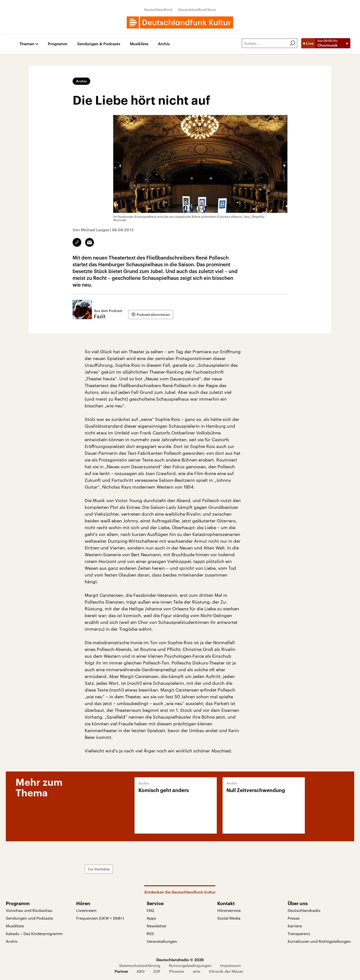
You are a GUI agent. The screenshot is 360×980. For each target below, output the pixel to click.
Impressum (231, 965)
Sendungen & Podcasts (99, 44)
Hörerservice (229, 910)
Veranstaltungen (162, 941)
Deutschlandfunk (158, 10)
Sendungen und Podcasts (29, 918)
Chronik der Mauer (226, 971)
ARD (140, 971)
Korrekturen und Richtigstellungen (319, 941)
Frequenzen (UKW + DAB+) (100, 918)
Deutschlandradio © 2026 (180, 960)
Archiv (164, 44)
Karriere (295, 926)
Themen (27, 44)
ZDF (157, 971)
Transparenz (299, 933)
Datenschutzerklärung (140, 965)
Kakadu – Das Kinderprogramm (34, 933)
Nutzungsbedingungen (190, 965)
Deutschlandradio (304, 910)
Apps (151, 918)
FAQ (150, 910)
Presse (294, 918)
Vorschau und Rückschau (29, 910)
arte (196, 971)
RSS (150, 933)
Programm (58, 44)
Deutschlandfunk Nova (197, 10)
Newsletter (157, 926)
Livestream (86, 910)
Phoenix (177, 971)
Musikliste (139, 44)
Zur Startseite (99, 869)
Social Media (229, 918)
